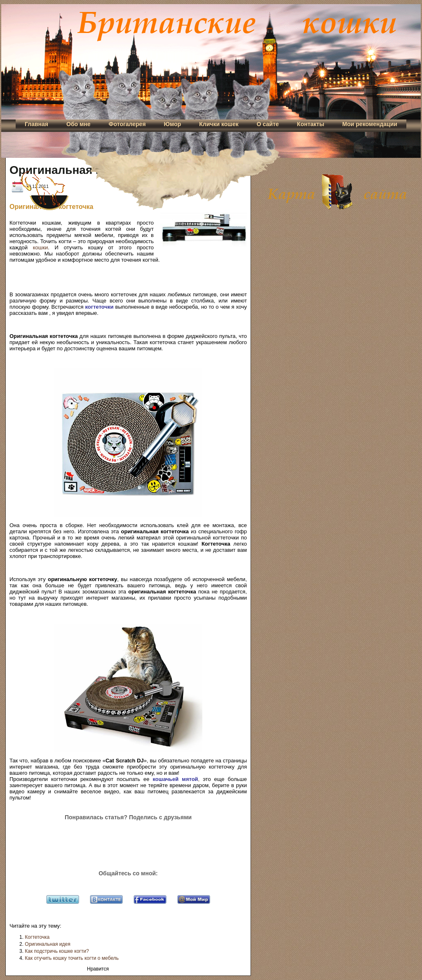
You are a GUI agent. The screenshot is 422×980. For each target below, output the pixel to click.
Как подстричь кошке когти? (57, 951)
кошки (40, 247)
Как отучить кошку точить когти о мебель (72, 958)
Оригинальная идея (47, 944)
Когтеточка (37, 937)
